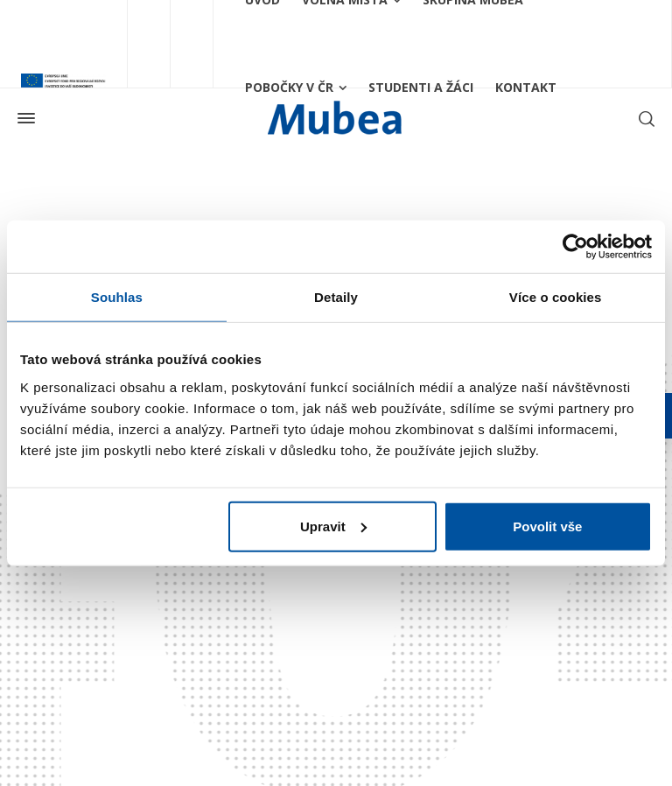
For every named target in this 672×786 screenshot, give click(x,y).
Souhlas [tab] (117, 297)
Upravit (333, 526)
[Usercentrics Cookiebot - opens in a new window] (575, 247)
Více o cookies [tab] (556, 297)
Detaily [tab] (336, 297)
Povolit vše (547, 526)
